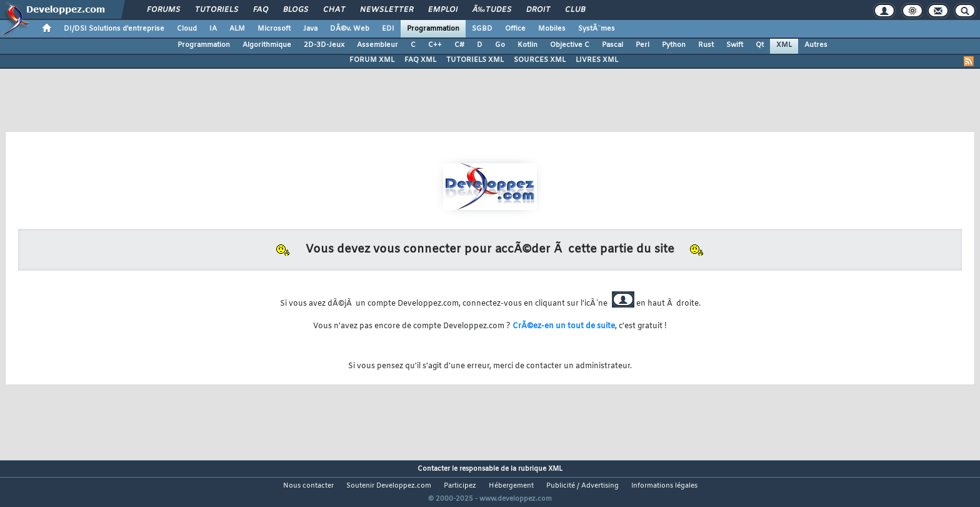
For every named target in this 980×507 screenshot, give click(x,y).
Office (515, 29)
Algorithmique (267, 45)
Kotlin (527, 45)
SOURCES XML (540, 60)
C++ (435, 45)
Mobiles (552, 29)
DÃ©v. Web (350, 29)
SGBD (482, 29)
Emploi (443, 10)
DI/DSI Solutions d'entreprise (114, 29)
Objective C (570, 45)
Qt (760, 45)
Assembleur (377, 45)
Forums (163, 10)
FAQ (261, 10)
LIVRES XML (597, 60)
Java (310, 29)
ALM (237, 29)
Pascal (612, 45)
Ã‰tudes (492, 10)
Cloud (187, 29)
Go (500, 45)
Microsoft (274, 29)
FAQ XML (420, 60)
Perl (642, 45)
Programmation (433, 29)
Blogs (296, 10)
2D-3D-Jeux (324, 45)
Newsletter (387, 10)
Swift (735, 45)
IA (213, 29)
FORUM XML (372, 60)
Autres (816, 45)
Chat (334, 10)
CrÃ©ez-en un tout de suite (564, 326)
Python (674, 45)
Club (575, 10)
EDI (388, 29)
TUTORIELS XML (475, 60)
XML (784, 45)
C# (459, 45)
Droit (538, 10)
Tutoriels (217, 10)
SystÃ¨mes (597, 29)
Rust (706, 45)
